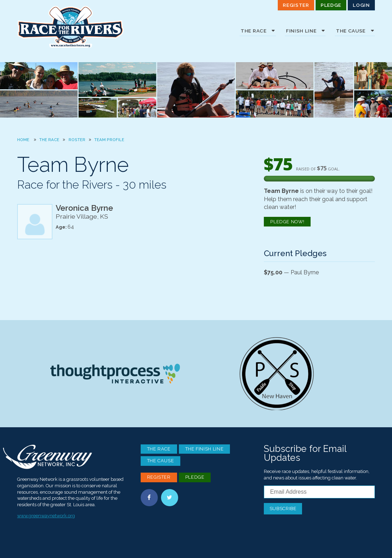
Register (296, 5)
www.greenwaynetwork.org (46, 516)
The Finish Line (205, 449)
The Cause (161, 461)
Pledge (331, 5)
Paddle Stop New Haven (277, 374)
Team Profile (109, 140)
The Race (49, 140)
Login (361, 5)
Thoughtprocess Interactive (115, 374)
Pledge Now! (287, 222)
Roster (77, 140)
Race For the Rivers (71, 27)
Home (23, 140)
